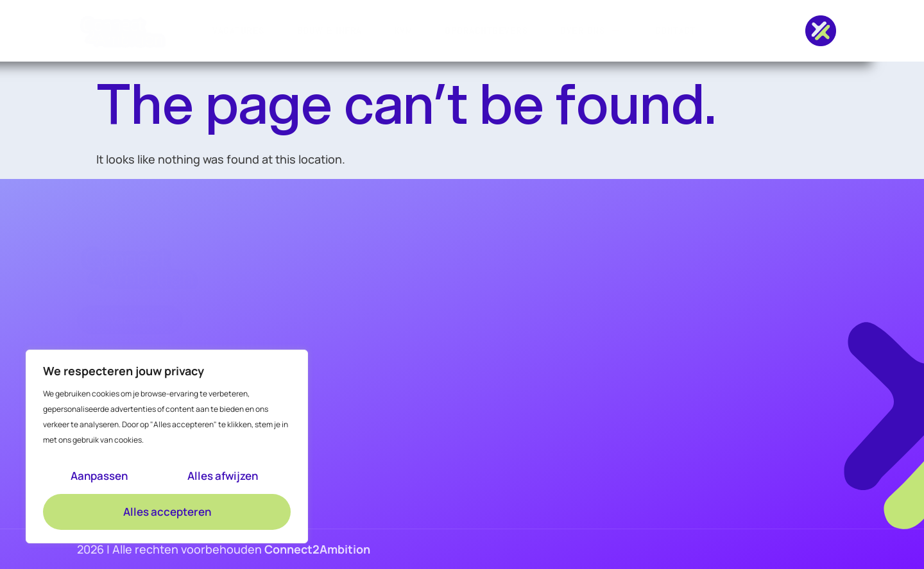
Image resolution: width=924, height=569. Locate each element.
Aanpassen (99, 476)
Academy (295, 439)
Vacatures (239, 30)
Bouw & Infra (329, 30)
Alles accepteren (167, 512)
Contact (676, 30)
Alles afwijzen (223, 476)
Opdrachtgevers (486, 30)
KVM (404, 30)
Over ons (592, 30)
